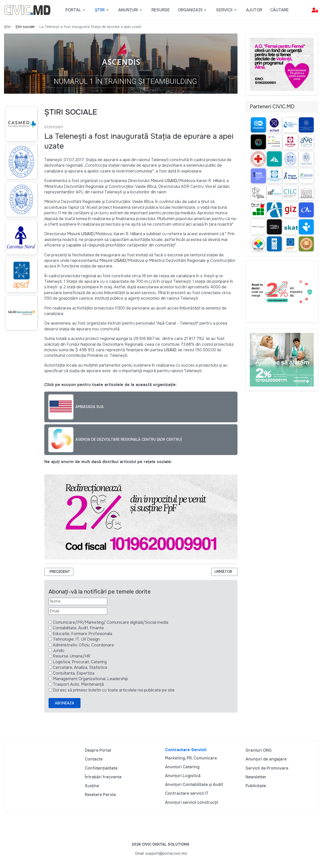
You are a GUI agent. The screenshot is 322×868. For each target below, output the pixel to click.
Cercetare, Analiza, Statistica (80, 667)
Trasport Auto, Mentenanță (78, 684)
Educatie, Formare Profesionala (83, 634)
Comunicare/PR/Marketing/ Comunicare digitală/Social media (111, 622)
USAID (171, 181)
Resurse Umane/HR (72, 656)
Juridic (59, 651)
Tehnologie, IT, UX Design (76, 639)
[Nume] (78, 601)
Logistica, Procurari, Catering (80, 662)
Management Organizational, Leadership (90, 679)
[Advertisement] (20, 431)
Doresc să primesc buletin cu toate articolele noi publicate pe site (114, 690)
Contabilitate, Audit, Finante (78, 628)
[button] (76, 10)
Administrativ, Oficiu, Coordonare (83, 645)
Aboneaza (65, 703)
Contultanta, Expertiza (74, 673)
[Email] (78, 611)
